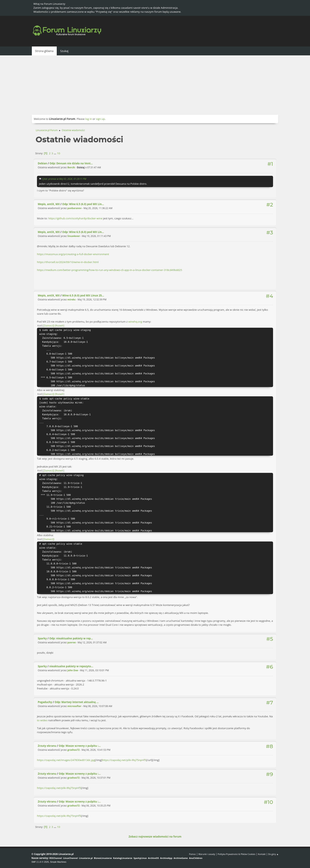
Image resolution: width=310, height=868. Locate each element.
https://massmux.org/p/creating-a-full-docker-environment (73, 254)
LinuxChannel (70, 858)
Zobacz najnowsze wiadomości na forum (155, 837)
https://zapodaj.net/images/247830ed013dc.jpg (66, 760)
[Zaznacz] (48, 326)
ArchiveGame (181, 858)
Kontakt (262, 854)
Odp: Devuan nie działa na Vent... (71, 163)
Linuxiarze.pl (86, 858)
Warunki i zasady (207, 854)
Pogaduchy (45, 702)
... (55, 153)
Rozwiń (60, 326)
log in (89, 119)
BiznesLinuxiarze (103, 858)
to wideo (42, 720)
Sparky (42, 638)
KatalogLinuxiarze (123, 858)
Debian (42, 163)
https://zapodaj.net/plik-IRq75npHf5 (124, 760)
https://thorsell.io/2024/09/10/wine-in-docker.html (68, 262)
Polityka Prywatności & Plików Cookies (237, 854)
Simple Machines (58, 862)
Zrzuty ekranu (47, 746)
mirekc (72, 300)
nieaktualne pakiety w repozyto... (71, 666)
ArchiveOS (153, 858)
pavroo (72, 642)
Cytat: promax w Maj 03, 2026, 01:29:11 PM (64, 179)
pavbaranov (74, 208)
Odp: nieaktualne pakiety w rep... (71, 638)
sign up (100, 119)
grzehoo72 (74, 750)
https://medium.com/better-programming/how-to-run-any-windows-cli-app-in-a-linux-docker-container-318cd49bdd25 (110, 270)
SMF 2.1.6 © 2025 (40, 862)
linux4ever (74, 236)
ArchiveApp (166, 858)
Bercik (71, 167)
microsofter (74, 706)
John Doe (73, 670)
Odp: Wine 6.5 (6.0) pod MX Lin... (83, 204)
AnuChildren (196, 858)
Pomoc (192, 854)
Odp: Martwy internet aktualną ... (77, 702)
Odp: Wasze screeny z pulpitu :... (80, 746)
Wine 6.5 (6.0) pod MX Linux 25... (83, 295)
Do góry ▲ (273, 854)
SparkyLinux (140, 858)
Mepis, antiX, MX (49, 204)
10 (59, 153)
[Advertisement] (155, 85)
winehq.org (135, 322)
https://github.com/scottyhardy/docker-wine (75, 218)
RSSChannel (56, 858)
